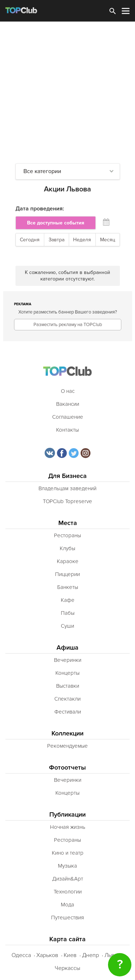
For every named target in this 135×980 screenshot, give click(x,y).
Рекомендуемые (67, 746)
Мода (67, 905)
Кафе (68, 600)
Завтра (57, 240)
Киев (70, 955)
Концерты (67, 673)
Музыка (67, 866)
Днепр (91, 955)
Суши (67, 626)
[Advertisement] (67, 92)
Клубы (67, 548)
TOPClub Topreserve (67, 501)
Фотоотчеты (67, 768)
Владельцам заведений (67, 488)
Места (68, 523)
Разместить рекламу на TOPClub (68, 325)
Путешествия (67, 918)
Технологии (68, 892)
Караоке (68, 561)
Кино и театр (68, 853)
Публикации (67, 815)
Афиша (67, 648)
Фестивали (68, 712)
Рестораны (67, 535)
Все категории (42, 171)
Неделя (82, 240)
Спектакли (67, 699)
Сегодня (30, 240)
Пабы (68, 613)
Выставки (68, 686)
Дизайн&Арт (68, 879)
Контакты (67, 430)
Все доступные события (56, 223)
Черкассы (67, 968)
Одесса (21, 955)
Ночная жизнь (68, 827)
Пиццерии (67, 574)
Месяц (108, 240)
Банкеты (68, 587)
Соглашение (68, 417)
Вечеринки (68, 660)
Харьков (47, 955)
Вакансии (68, 404)
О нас (68, 391)
